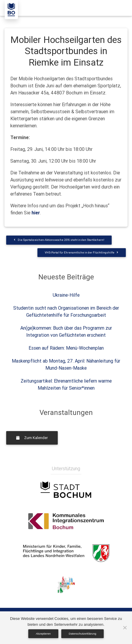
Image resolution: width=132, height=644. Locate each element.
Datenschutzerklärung (82, 634)
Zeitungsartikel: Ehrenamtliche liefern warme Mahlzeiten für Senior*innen (66, 384)
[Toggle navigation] (119, 8)
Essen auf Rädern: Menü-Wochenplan (66, 348)
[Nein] (125, 628)
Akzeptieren (43, 634)
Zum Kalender (32, 438)
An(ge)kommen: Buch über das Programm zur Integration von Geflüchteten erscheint (66, 331)
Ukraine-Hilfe (66, 295)
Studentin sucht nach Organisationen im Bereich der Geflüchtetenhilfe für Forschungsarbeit (66, 311)
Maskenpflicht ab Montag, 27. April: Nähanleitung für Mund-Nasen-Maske (66, 364)
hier (36, 213)
